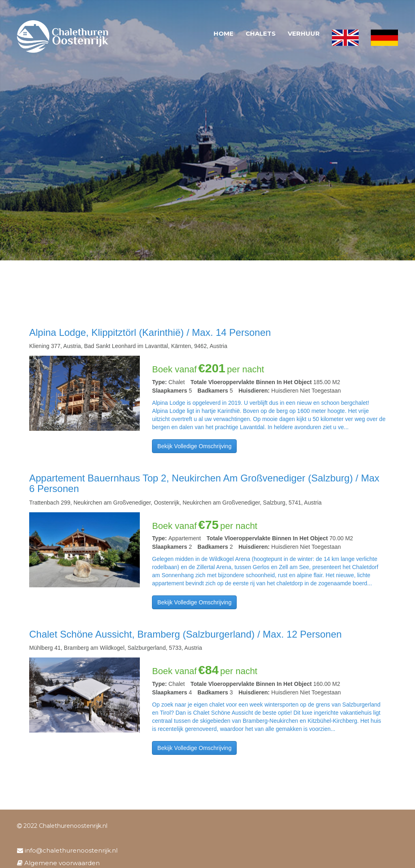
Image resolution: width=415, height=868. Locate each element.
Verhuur (304, 33)
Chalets (261, 33)
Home (224, 33)
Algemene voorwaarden (58, 863)
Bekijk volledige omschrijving (194, 446)
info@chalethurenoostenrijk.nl (67, 850)
